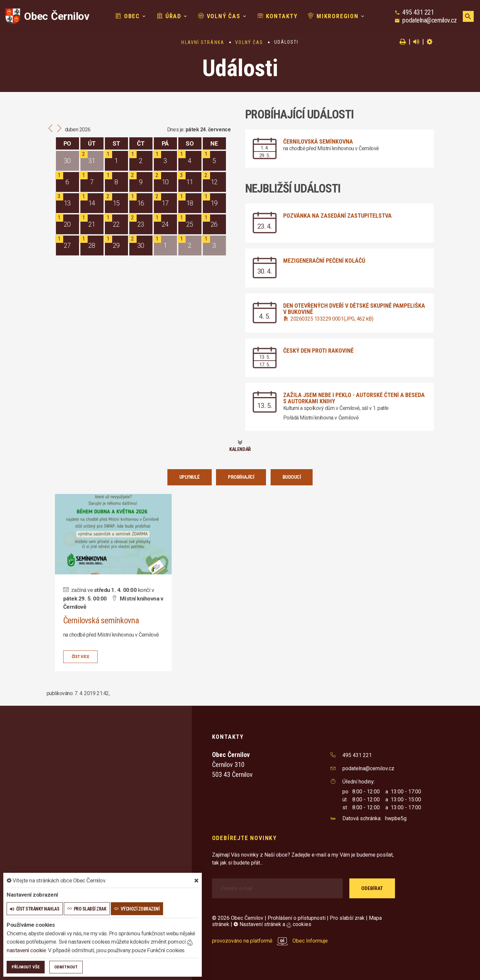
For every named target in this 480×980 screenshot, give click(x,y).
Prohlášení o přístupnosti (297, 918)
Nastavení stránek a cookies (272, 924)
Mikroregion (333, 16)
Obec (128, 16)
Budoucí (292, 477)
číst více (81, 656)
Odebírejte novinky (244, 838)
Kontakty (278, 16)
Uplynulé (190, 477)
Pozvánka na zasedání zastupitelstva (337, 216)
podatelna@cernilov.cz (429, 20)
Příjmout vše (26, 967)
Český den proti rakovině (318, 351)
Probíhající (241, 477)
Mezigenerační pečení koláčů (324, 261)
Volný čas (219, 16)
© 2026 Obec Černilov (238, 918)
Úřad (169, 16)
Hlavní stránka (203, 42)
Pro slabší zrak (347, 918)
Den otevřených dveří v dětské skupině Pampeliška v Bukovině (354, 309)
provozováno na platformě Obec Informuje (270, 941)
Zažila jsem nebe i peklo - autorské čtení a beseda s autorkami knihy (354, 398)
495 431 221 (418, 12)
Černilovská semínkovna (318, 141)
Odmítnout (66, 967)
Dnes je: (176, 130)
